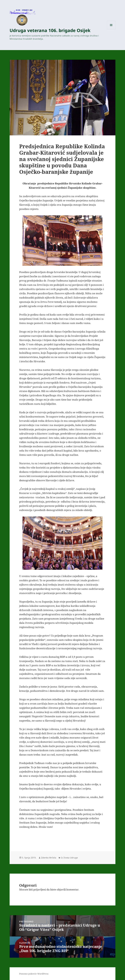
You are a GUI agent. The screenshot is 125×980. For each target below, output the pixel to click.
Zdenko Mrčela (49, 858)
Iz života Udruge (69, 858)
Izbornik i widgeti (111, 29)
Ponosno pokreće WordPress (34, 974)
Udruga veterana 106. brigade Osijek (50, 30)
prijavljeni (40, 889)
